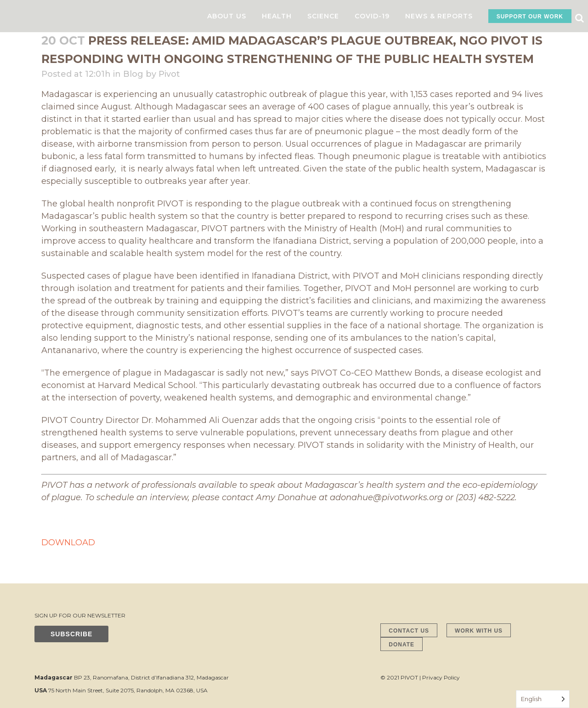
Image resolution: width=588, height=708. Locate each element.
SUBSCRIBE (71, 634)
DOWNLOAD (68, 542)
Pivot (169, 74)
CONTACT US (409, 631)
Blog (133, 74)
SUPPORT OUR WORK (530, 17)
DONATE (401, 645)
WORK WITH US (479, 631)
